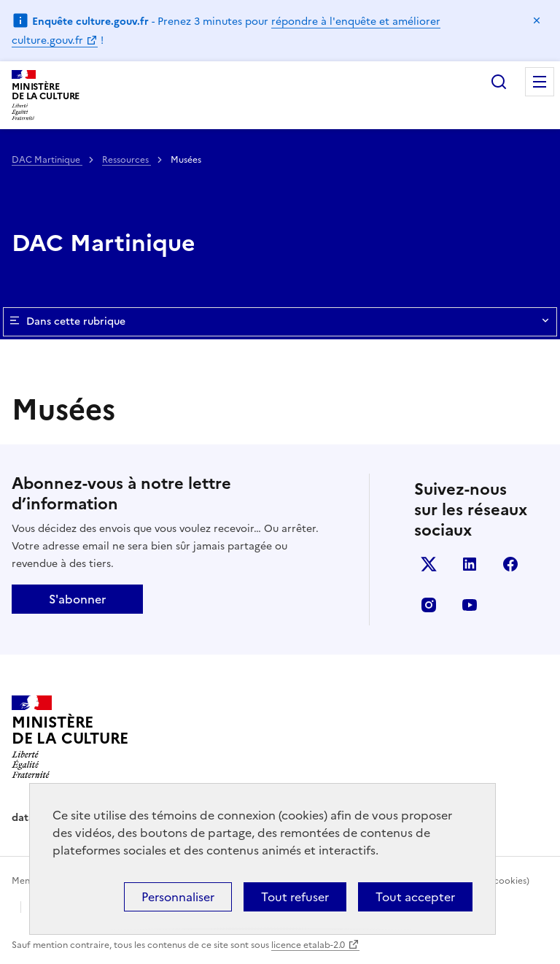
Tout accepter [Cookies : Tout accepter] (415, 897)
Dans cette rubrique (280, 322)
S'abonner (77, 599)
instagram (429, 605)
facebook (510, 564)
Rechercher (499, 82)
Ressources (127, 160)
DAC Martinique (47, 160)
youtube (470, 605)
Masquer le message (537, 20)
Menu (540, 82)
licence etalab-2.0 (308, 945)
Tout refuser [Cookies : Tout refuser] (295, 897)
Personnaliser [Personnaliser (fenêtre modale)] (178, 897)
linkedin (470, 564)
